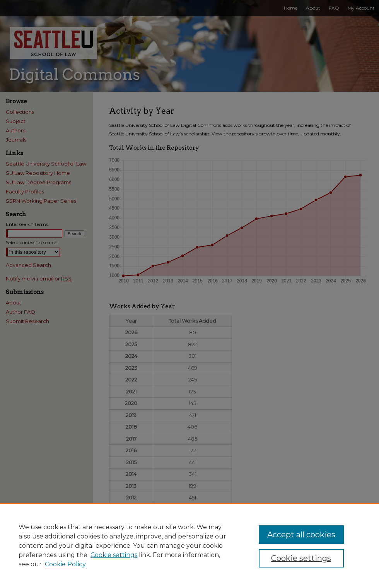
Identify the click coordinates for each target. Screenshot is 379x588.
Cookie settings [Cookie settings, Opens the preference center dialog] (301, 558)
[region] (189, 545)
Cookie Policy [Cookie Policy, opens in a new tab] (65, 564)
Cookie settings (114, 555)
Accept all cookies (301, 535)
